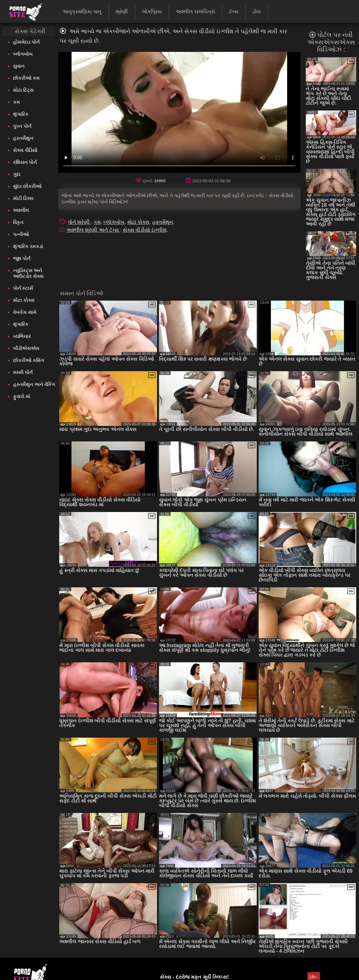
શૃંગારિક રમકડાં (28, 246)
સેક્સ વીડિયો (25, 150)
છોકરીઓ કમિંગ (28, 360)
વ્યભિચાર (22, 336)
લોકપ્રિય (152, 12)
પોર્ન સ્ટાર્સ (23, 288)
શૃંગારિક (21, 114)
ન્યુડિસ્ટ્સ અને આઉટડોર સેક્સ (28, 273)
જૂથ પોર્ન (22, 258)
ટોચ (257, 12)
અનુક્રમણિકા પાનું (82, 12)
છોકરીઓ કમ (26, 78)
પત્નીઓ (21, 234)
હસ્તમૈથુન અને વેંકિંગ (34, 384)
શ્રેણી (122, 12)
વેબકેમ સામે (25, 312)
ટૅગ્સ (234, 12)
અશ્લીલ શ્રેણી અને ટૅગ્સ (93, 230)
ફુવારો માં (22, 396)
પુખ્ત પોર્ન (22, 126)
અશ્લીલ (21, 210)
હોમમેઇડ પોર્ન (26, 42)
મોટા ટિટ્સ (23, 90)
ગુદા (17, 174)
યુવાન (19, 66)
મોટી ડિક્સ (23, 198)
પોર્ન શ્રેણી (79, 222)
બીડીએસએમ (26, 348)
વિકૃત (18, 222)
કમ (16, 102)
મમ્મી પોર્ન (23, 372)
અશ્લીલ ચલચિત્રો (195, 12)
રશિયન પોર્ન (25, 162)
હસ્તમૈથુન (23, 138)
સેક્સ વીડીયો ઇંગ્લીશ (145, 230)
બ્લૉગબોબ (23, 54)
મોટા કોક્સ (24, 300)
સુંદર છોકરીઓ (27, 186)
